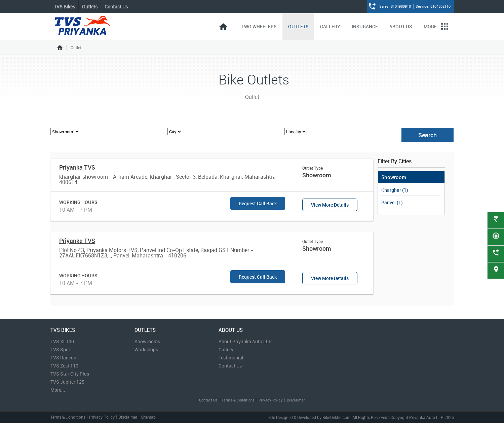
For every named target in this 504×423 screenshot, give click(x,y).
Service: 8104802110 (433, 6)
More (436, 26)
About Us (401, 26)
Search (428, 135)
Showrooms (147, 341)
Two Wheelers (259, 26)
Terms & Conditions (238, 400)
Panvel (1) (392, 202)
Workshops (146, 349)
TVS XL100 (62, 341)
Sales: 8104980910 (396, 6)
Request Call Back (258, 203)
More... (58, 390)
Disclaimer (296, 400)
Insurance (365, 26)
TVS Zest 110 (64, 366)
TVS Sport (61, 349)
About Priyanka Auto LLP (245, 341)
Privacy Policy (271, 400)
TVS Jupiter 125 (67, 382)
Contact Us (116, 7)
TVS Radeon (63, 358)
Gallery (330, 26)
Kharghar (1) (395, 190)
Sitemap (148, 417)
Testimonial (231, 358)
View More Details (330, 205)
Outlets (298, 26)
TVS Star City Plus (70, 374)
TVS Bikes (64, 7)
